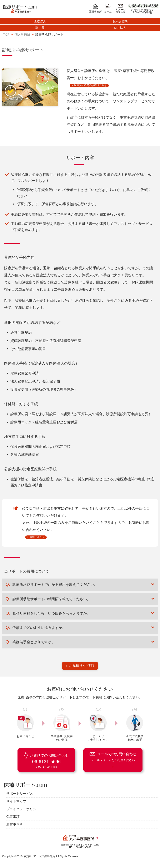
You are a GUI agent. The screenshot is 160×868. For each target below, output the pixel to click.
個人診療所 (120, 21)
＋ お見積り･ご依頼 (80, 666)
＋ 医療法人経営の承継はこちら (89, 85)
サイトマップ (16, 801)
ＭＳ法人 (120, 28)
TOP (6, 34)
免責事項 (13, 817)
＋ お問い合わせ (36, 537)
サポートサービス (20, 794)
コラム (108, 9)
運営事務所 (95, 8)
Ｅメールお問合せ (120, 9)
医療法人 (40, 21)
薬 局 (40, 28)
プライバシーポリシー (23, 809)
